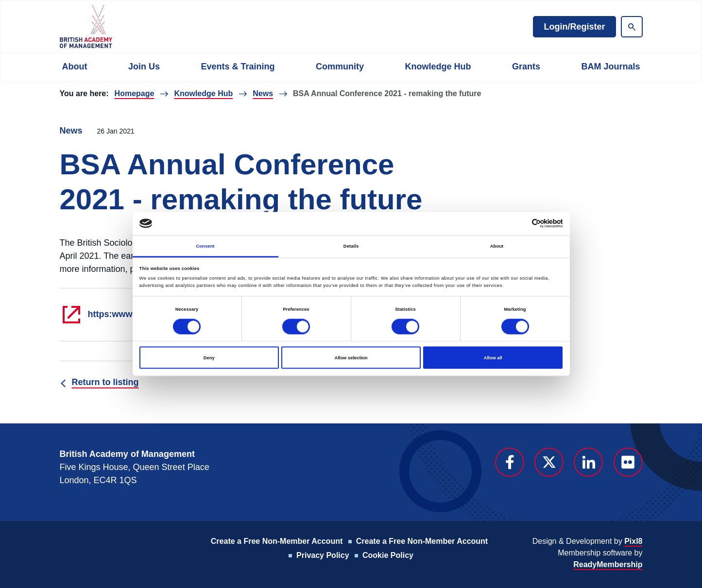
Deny (209, 358)
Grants (526, 67)
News (263, 93)
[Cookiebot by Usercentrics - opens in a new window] (520, 224)
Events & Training (238, 67)
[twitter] (549, 462)
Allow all (493, 358)
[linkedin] (588, 462)
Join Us (144, 67)
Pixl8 (633, 541)
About (75, 67)
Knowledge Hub (438, 67)
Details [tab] (351, 246)
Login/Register (574, 27)
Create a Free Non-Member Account (277, 541)
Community (340, 67)
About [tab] (497, 246)
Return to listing (105, 382)
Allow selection (351, 358)
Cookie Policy (388, 555)
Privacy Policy (323, 555)
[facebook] (510, 462)
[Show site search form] (632, 27)
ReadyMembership (608, 564)
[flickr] (628, 462)
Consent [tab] (205, 246)
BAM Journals (610, 67)
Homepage (135, 93)
